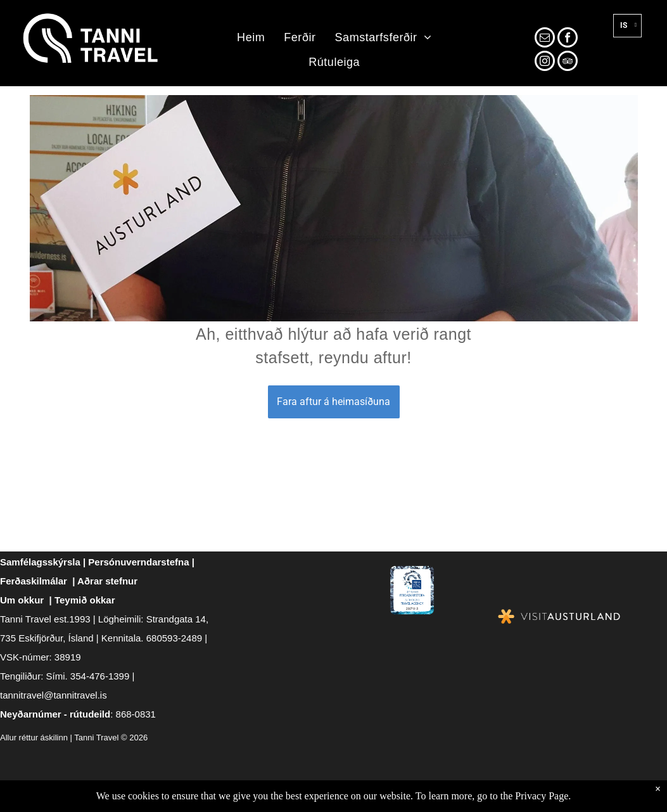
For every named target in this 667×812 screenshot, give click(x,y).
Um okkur (22, 600)
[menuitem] (251, 38)
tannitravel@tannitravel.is (54, 695)
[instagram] (545, 62)
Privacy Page (542, 796)
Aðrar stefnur (107, 581)
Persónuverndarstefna (138, 562)
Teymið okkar (85, 600)
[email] (545, 39)
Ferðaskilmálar (34, 581)
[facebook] (568, 39)
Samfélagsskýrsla (40, 562)
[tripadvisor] (568, 62)
